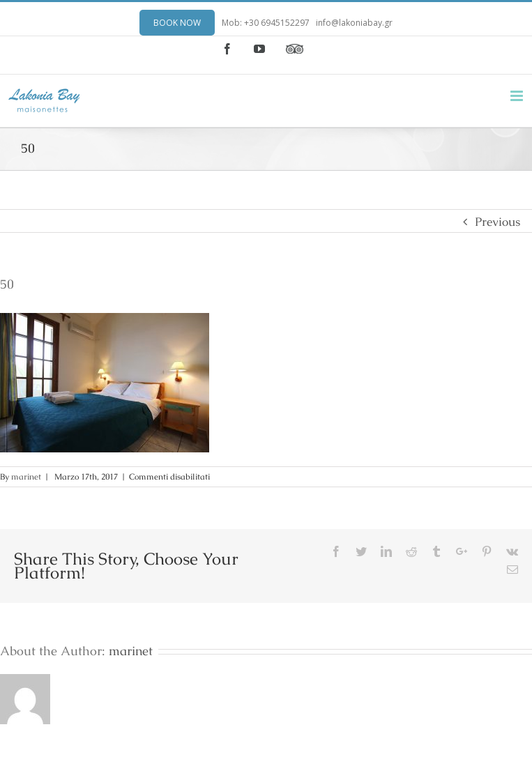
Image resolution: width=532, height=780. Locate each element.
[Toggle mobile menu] (518, 96)
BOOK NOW (177, 23)
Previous (497, 222)
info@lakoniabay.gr (354, 23)
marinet (26, 477)
